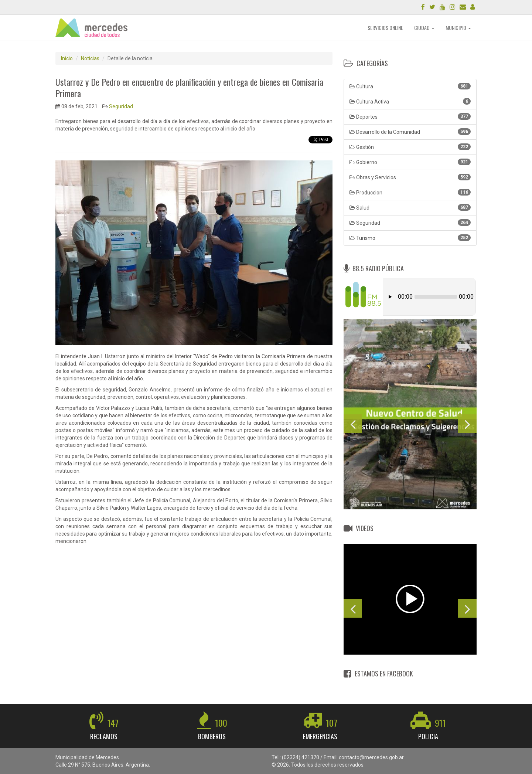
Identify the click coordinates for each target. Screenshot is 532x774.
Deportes (410, 116)
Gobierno (410, 162)
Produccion (410, 192)
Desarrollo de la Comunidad (410, 132)
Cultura (410, 86)
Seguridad (121, 106)
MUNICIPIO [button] (458, 28)
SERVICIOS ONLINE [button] (385, 28)
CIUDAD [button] (424, 28)
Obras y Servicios (410, 177)
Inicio (67, 58)
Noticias (90, 58)
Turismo (410, 238)
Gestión (410, 147)
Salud (410, 207)
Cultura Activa (410, 101)
